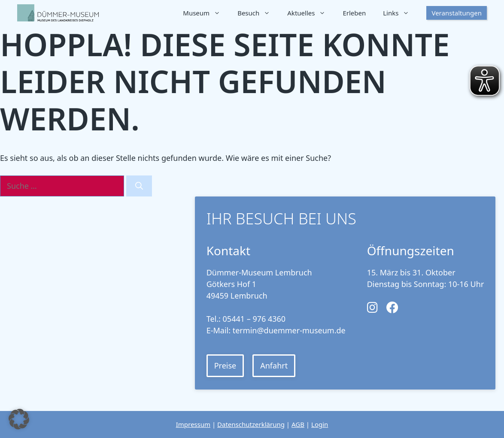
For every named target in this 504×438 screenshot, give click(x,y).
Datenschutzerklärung (251, 424)
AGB (298, 424)
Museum (206, 13)
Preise (225, 366)
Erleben (354, 13)
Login (320, 424)
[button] (19, 419)
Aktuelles (311, 13)
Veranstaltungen (457, 13)
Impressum (193, 424)
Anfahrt (274, 366)
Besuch (258, 13)
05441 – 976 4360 (254, 319)
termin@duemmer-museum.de (289, 330)
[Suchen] (139, 186)
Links (400, 13)
